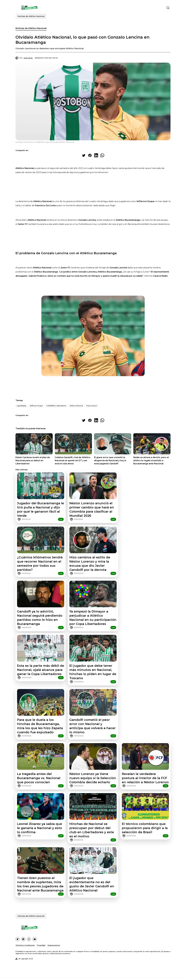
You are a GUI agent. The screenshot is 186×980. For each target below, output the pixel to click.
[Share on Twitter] (84, 155)
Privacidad (41, 945)
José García (28, 58)
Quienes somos (54, 945)
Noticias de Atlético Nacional (31, 28)
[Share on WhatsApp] (102, 155)
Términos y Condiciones (25, 945)
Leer (61, 519)
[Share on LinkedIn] (96, 155)
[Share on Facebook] (90, 155)
